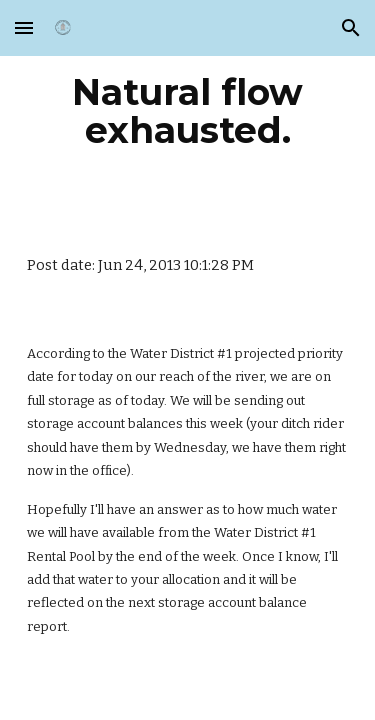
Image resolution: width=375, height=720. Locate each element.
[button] (24, 27)
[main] (188, 111)
